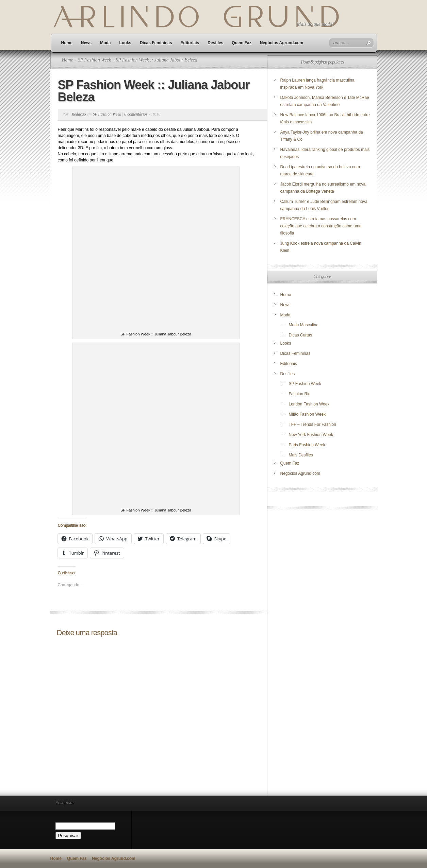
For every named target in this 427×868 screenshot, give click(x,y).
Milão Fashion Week (307, 414)
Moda (105, 43)
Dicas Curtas (301, 335)
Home (67, 43)
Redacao (79, 114)
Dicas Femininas (156, 43)
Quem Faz (241, 43)
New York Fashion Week (311, 435)
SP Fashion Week (94, 60)
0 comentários (136, 114)
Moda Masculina (304, 325)
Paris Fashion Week (307, 445)
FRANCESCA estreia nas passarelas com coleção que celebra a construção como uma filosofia (321, 226)
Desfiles (215, 43)
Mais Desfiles (301, 455)
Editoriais (190, 43)
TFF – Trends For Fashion (313, 424)
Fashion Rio (300, 394)
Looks (125, 43)
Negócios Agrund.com (282, 43)
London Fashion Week (309, 404)
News (86, 43)
